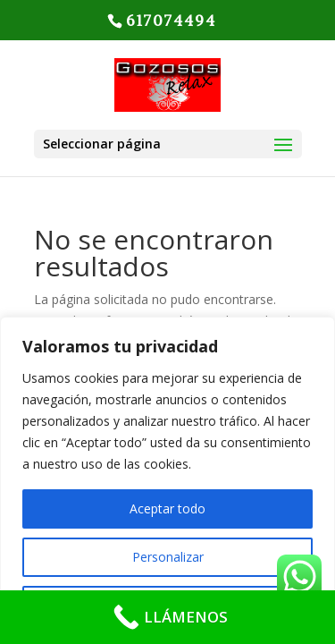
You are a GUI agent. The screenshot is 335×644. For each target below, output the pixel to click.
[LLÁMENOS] (167, 617)
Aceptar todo (167, 508)
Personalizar (168, 557)
